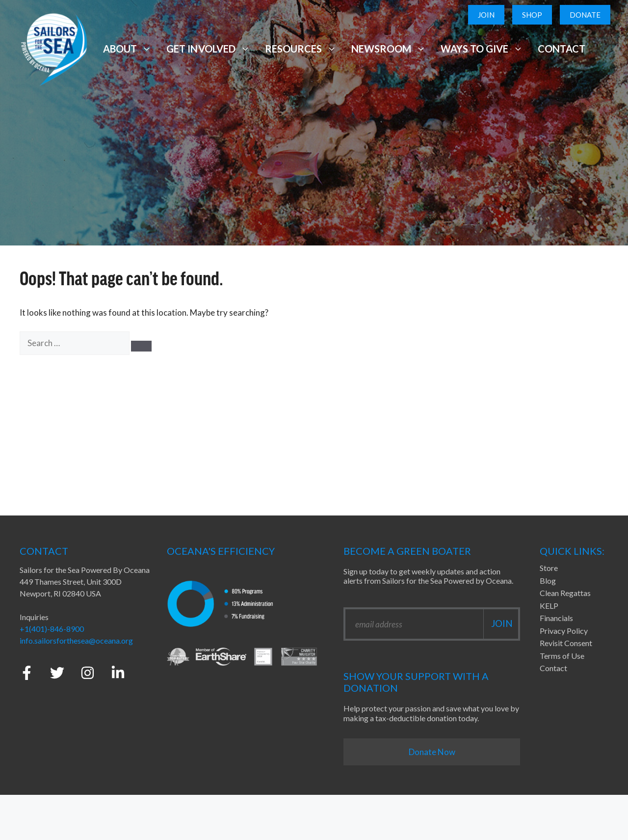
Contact (562, 49)
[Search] (141, 346)
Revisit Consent (566, 643)
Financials (556, 618)
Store (549, 568)
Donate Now (432, 752)
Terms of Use (562, 656)
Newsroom (389, 49)
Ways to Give (482, 49)
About (127, 49)
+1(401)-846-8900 (52, 629)
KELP (549, 606)
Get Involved (208, 49)
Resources (301, 49)
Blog (548, 581)
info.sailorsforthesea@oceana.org (76, 640)
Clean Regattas (565, 593)
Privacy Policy (564, 631)
